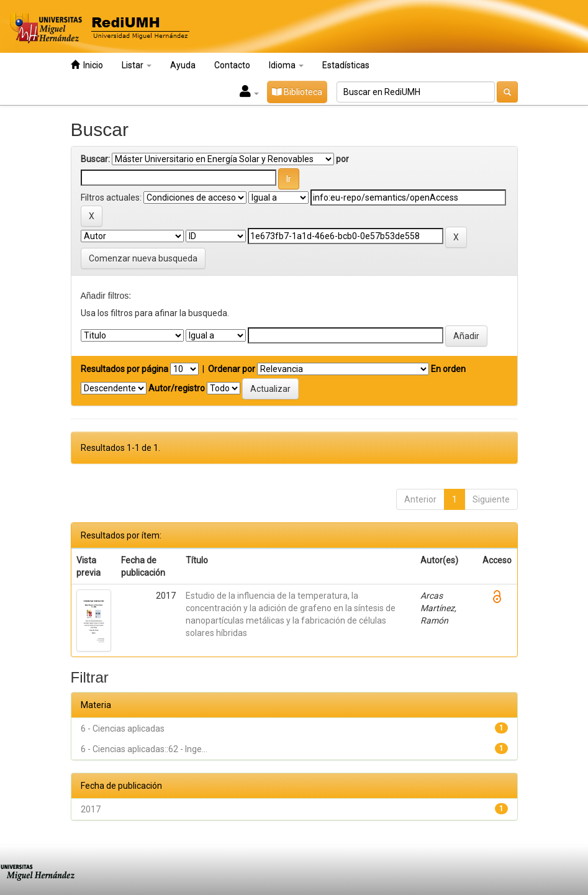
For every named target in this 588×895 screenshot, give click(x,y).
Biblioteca (297, 92)
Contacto (232, 65)
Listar (137, 65)
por (342, 159)
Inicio (87, 65)
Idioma (286, 65)
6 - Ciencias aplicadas (123, 729)
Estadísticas (346, 65)
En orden (448, 369)
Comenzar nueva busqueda (143, 258)
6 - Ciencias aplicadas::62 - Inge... (144, 749)
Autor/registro (177, 388)
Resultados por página (124, 369)
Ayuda (183, 65)
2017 (91, 809)
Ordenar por (232, 369)
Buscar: (95, 159)
